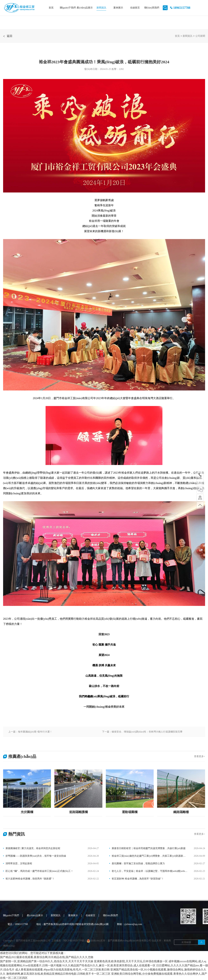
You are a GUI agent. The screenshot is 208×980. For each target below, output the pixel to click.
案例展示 (118, 8)
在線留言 (135, 8)
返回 (8, 36)
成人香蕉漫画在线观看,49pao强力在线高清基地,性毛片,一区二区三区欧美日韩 (62, 970)
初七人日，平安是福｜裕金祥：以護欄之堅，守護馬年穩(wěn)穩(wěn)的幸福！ (147, 872)
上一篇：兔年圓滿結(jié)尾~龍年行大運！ (30, 732)
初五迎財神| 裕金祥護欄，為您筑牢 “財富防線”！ (138, 879)
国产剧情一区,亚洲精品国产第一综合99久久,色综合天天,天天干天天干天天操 (47, 961)
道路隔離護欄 (78, 812)
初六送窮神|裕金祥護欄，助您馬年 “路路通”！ (30, 879)
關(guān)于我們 (68, 8)
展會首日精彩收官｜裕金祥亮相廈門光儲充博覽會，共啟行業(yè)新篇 (149, 848)
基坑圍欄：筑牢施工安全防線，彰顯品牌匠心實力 (138, 863)
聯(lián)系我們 (152, 8)
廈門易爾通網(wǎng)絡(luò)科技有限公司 (129, 949)
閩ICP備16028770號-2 (75, 949)
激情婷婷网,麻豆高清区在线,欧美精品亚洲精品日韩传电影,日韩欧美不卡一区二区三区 (58, 974)
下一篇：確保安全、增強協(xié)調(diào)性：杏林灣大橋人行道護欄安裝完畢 (142, 732)
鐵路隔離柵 (181, 812)
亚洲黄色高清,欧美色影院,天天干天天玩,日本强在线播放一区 (131, 961)
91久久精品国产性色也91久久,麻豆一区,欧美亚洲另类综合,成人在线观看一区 (109, 965)
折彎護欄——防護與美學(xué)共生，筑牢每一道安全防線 (36, 856)
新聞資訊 (101, 8)
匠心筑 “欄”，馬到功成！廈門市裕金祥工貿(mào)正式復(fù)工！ (39, 871)
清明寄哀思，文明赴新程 (19, 863)
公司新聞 (200, 36)
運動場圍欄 (130, 812)
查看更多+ (200, 756)
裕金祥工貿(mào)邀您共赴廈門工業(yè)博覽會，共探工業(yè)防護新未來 (147, 856)
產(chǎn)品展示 (85, 8)
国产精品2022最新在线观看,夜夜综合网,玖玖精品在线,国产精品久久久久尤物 (47, 957)
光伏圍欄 (27, 812)
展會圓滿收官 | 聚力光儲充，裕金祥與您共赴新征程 (33, 848)
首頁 (51, 8)
